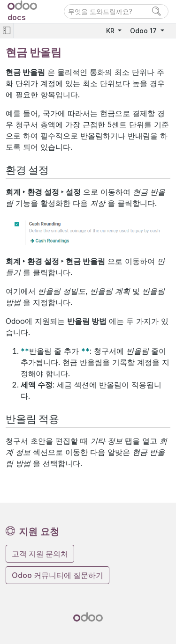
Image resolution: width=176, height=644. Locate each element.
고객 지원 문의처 (40, 554)
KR (111, 31)
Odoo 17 (144, 31)
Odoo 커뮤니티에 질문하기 (57, 575)
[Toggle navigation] (7, 31)
